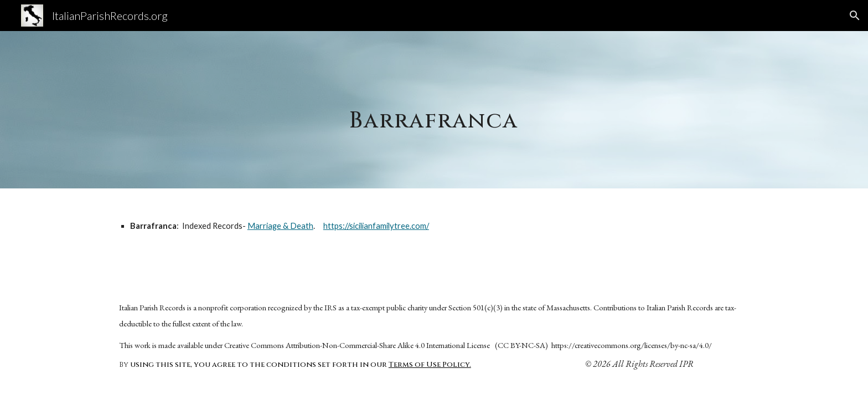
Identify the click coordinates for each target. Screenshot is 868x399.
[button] (855, 16)
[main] (434, 109)
